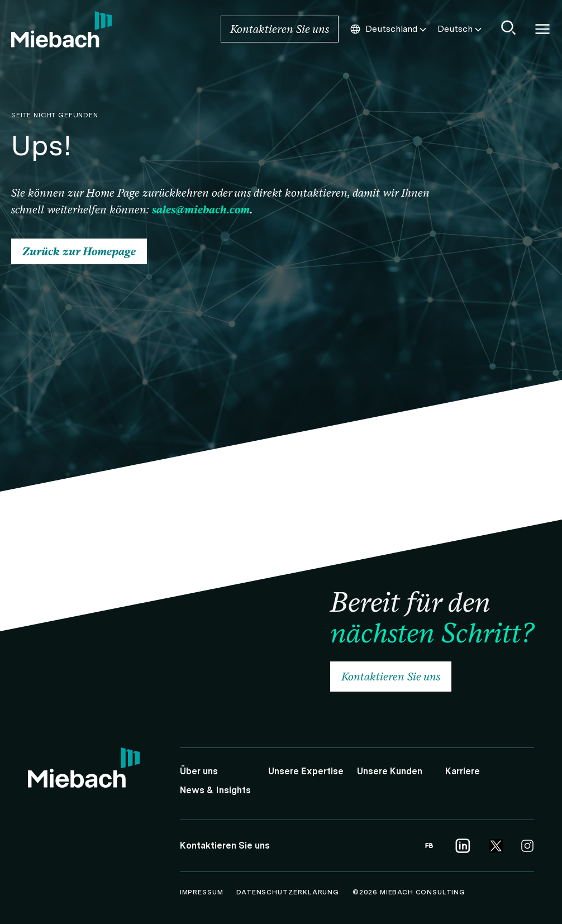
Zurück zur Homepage (79, 251)
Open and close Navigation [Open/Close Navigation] (542, 29)
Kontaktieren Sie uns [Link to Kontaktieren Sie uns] (280, 29)
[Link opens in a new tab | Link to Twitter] (496, 846)
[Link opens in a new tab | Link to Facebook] (429, 846)
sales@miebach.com (201, 209)
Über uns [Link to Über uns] (199, 771)
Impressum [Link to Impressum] (203, 892)
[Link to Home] (61, 29)
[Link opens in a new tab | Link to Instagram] (527, 846)
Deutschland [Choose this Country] (389, 29)
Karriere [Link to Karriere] (463, 771)
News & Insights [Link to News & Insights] (215, 790)
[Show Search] (509, 27)
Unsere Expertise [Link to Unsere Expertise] (306, 771)
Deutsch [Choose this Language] (461, 29)
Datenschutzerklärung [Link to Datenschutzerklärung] (289, 892)
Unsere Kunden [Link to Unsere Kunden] (390, 771)
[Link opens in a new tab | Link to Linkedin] (463, 846)
